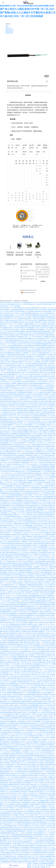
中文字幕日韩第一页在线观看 (20, 486)
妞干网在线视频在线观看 (23, 434)
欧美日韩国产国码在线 (22, 358)
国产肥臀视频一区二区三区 (13, 425)
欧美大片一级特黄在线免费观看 (45, 412)
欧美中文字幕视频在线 (15, 569)
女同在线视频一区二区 (6, 513)
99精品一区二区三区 (23, 594)
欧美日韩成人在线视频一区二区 (30, 655)
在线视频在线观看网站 (17, 659)
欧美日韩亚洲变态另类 (29, 637)
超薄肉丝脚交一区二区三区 (16, 441)
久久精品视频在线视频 (39, 561)
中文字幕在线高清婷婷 (32, 725)
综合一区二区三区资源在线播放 (19, 482)
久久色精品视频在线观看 (42, 802)
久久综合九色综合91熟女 (49, 434)
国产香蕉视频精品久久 (10, 448)
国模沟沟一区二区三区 (8, 687)
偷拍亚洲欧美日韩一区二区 (43, 833)
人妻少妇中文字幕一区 (37, 739)
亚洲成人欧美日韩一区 (47, 349)
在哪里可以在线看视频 (22, 378)
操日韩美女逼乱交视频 (17, 588)
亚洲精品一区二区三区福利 (28, 355)
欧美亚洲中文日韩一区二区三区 (39, 407)
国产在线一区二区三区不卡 (36, 486)
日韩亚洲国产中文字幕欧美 (30, 504)
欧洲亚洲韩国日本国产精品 (7, 421)
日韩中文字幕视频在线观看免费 (36, 632)
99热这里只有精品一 (16, 542)
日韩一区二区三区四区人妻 (31, 428)
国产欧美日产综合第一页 (41, 542)
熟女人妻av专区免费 (42, 371)
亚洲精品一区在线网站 (21, 632)
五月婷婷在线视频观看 (46, 727)
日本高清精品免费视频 (32, 666)
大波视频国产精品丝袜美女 (24, 319)
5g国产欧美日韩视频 (29, 441)
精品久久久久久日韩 (19, 387)
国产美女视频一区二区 (27, 646)
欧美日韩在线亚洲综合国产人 (11, 522)
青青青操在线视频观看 (45, 856)
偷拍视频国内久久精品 (23, 391)
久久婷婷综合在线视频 (8, 335)
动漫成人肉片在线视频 (14, 457)
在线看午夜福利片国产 (22, 427)
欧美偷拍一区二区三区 (28, 542)
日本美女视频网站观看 (45, 757)
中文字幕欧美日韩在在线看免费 (34, 703)
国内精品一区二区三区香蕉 (28, 466)
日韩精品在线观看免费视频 (40, 376)
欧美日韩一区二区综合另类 (44, 489)
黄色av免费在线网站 (17, 543)
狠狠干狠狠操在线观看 (23, 702)
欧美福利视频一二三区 (44, 481)
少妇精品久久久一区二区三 (20, 515)
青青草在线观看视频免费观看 (45, 498)
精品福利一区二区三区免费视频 (42, 493)
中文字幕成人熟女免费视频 (20, 556)
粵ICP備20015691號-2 (28, 293)
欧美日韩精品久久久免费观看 (20, 353)
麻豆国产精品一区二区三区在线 (23, 320)
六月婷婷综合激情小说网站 (13, 355)
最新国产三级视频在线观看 (30, 439)
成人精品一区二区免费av (38, 549)
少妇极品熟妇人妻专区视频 (7, 619)
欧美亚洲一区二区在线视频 (24, 518)
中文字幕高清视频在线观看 (11, 340)
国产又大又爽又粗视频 (47, 799)
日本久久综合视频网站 (13, 685)
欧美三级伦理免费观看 (22, 326)
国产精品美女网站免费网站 (15, 574)
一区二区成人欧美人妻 (22, 360)
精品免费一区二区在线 (8, 418)
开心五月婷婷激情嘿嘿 (37, 389)
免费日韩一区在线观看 (25, 509)
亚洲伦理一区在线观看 (22, 516)
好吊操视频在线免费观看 (18, 331)
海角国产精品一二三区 (9, 427)
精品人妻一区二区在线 (16, 572)
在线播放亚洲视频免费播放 (14, 693)
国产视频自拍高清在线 (16, 626)
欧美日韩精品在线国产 (49, 387)
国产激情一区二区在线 (13, 781)
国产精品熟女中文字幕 (33, 335)
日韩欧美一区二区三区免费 (24, 365)
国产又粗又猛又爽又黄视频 (26, 630)
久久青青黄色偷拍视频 (36, 468)
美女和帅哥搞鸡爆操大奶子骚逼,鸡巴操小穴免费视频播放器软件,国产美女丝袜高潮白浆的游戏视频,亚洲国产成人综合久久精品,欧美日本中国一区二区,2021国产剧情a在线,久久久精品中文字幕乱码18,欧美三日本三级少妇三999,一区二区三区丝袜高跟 (28, 9)
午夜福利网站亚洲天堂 (41, 457)
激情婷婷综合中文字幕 (9, 651)
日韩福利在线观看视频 (11, 373)
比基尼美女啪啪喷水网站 (32, 308)
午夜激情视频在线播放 (19, 554)
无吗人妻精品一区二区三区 (31, 588)
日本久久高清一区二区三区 (22, 364)
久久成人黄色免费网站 (22, 651)
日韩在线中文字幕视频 (24, 407)
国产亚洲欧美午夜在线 (9, 775)
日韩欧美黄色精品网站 (8, 315)
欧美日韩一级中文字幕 (46, 828)
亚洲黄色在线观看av (27, 545)
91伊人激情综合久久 (18, 628)
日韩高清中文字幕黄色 (42, 716)
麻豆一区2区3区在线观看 (17, 328)
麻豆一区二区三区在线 (6, 489)
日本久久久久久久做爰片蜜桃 (16, 412)
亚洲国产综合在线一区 (34, 624)
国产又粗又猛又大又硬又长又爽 (42, 714)
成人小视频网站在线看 (16, 524)
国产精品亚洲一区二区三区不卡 (44, 525)
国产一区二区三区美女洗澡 (36, 676)
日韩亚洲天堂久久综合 (8, 551)
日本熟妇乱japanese (46, 689)
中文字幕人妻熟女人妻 (16, 409)
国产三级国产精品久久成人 (7, 730)
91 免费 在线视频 (39, 454)
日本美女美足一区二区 (16, 439)
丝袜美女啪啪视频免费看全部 (13, 347)
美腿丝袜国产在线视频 (42, 694)
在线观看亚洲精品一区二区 (14, 454)
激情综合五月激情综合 (21, 624)
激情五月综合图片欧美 (49, 702)
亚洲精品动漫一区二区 (32, 606)
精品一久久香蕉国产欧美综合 (33, 587)
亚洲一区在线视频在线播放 (30, 481)
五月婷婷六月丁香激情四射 (16, 579)
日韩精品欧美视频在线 (24, 723)
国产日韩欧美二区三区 (41, 396)
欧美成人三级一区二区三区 (37, 391)
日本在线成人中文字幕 (42, 441)
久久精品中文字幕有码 (29, 583)
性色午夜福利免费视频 (26, 599)
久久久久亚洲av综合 (49, 378)
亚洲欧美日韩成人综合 (49, 552)
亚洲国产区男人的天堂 (38, 766)
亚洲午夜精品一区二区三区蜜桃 (20, 650)
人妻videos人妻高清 (16, 502)
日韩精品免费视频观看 (38, 509)
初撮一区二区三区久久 (23, 673)
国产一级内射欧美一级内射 (43, 862)
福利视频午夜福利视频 (17, 531)
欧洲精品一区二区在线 (45, 428)
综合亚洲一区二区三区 (21, 763)
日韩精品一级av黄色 (11, 468)
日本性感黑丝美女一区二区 (9, 824)
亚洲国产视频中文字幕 (23, 761)
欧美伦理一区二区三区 (19, 527)
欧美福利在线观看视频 (6, 556)
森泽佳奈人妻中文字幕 (9, 488)
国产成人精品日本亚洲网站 (37, 633)
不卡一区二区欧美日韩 (9, 603)
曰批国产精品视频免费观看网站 (17, 606)
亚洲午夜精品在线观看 (16, 862)
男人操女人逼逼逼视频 (37, 648)
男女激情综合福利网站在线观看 (22, 351)
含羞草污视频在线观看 (20, 578)
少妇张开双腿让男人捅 (6, 554)
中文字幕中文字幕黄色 (11, 711)
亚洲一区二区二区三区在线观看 (25, 736)
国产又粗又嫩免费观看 (20, 392)
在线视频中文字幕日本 (28, 347)
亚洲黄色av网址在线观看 (44, 439)
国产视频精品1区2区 (7, 786)
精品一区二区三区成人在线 (19, 369)
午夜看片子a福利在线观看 (21, 418)
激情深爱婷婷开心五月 (23, 831)
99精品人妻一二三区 (17, 833)
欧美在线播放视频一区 (30, 328)
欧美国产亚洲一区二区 (27, 405)
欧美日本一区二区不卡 (11, 648)
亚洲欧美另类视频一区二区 (23, 549)
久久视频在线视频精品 (19, 570)
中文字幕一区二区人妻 (31, 484)
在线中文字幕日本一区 (25, 738)
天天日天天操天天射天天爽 (34, 369)
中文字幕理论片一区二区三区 (47, 308)
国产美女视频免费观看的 (7, 317)
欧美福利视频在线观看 (17, 310)
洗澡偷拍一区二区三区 (35, 461)
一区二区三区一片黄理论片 (37, 463)
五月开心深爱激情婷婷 (34, 419)
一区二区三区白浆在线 (40, 752)
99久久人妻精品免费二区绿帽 (31, 574)
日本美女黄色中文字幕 (44, 491)
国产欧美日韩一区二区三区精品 (44, 437)
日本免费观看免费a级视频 (15, 495)
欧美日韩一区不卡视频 (43, 610)
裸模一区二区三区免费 (30, 371)
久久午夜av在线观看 (37, 356)
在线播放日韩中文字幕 (32, 730)
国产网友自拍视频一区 (37, 551)
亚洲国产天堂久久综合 (34, 515)
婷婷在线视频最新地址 (38, 446)
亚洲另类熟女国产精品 (49, 513)
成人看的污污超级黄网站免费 (40, 320)
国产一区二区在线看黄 (9, 349)
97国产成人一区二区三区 (14, 720)
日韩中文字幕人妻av (25, 344)
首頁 (7, 26)
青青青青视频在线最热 (11, 423)
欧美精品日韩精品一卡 (9, 419)
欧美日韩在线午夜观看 (6, 470)
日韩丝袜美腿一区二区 (8, 432)
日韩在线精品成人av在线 (13, 405)
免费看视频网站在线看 (16, 437)
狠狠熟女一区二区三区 (23, 844)
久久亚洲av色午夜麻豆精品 (26, 684)
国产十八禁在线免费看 (17, 772)
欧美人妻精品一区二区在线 (32, 734)
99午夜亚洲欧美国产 (11, 641)
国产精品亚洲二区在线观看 (28, 668)
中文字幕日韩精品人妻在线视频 (8, 565)
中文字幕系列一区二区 (8, 846)
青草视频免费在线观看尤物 (23, 822)
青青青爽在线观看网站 (14, 639)
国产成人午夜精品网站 (22, 775)
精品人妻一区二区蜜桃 (34, 748)
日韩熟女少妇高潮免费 (37, 459)
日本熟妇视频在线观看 (12, 739)
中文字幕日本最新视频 (22, 342)
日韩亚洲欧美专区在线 (44, 560)
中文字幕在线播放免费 (8, 757)
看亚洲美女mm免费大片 (15, 452)
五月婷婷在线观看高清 (28, 473)
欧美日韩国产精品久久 (23, 641)
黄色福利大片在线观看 (43, 337)
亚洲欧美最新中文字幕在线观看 (20, 847)
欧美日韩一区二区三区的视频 (40, 464)
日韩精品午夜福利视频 (20, 335)
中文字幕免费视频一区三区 (38, 721)
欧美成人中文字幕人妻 (46, 705)
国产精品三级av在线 (8, 632)
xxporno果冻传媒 (39, 338)
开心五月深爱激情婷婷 (14, 540)
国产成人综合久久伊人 (45, 558)
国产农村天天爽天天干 (48, 846)
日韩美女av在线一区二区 (7, 389)
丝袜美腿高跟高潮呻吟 (22, 621)
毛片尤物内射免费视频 (45, 574)
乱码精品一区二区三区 (26, 475)
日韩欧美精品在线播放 (42, 635)
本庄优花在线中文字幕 (11, 356)
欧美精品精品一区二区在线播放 (8, 702)
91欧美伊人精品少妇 (40, 630)
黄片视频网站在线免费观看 (15, 637)
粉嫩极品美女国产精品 (23, 383)
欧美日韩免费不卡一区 (23, 443)
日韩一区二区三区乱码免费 (20, 623)
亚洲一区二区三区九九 (49, 617)
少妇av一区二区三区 (40, 675)
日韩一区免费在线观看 (34, 529)
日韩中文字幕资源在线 (15, 396)
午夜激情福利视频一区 (42, 355)
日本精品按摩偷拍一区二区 (19, 732)
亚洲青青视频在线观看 (48, 468)
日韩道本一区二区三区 (11, 594)
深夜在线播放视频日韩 (29, 829)
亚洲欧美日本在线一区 (17, 860)
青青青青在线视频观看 (47, 369)
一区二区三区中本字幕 (39, 398)
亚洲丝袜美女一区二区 (38, 671)
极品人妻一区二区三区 (19, 470)
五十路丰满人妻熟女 (14, 810)
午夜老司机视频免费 (8, 374)
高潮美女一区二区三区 (22, 419)
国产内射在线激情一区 (17, 380)
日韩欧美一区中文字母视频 (7, 851)
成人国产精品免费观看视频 (22, 842)
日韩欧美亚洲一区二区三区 (31, 531)
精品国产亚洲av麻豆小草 (46, 392)
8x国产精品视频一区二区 (28, 396)
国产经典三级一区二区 (30, 808)
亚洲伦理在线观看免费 (39, 400)
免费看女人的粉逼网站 (16, 498)
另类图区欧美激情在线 (19, 617)
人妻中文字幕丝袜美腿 (6, 479)
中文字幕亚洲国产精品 (38, 685)
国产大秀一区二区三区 (34, 556)
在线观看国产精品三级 (47, 461)
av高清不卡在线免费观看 (25, 356)
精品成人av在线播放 (5, 531)
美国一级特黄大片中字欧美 (40, 682)
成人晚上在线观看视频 (16, 506)
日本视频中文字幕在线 (29, 524)
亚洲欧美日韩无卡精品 (14, 592)
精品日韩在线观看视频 (24, 520)
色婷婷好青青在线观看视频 (7, 748)
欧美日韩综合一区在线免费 (16, 856)
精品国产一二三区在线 (44, 484)
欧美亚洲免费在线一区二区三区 (41, 475)
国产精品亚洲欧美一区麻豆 (39, 322)
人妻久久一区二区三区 (30, 337)
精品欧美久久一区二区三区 (13, 466)
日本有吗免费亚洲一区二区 (29, 783)
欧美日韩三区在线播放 (35, 342)
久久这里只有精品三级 (20, 511)
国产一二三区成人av (10, 326)
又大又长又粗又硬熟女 (26, 425)
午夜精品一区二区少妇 (27, 774)
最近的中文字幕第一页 (44, 410)
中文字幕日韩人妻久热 (20, 382)
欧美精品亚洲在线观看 (16, 394)
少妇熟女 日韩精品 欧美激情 (14, 567)
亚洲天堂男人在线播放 (13, 815)
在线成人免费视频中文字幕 (40, 507)
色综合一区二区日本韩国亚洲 (37, 840)
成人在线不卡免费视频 (46, 596)
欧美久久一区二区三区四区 (26, 779)
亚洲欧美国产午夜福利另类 (41, 646)
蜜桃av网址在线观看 (34, 427)
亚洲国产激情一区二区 (30, 581)
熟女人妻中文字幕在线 (23, 676)
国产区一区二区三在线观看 (37, 565)
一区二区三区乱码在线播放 (20, 596)
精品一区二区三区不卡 (6, 596)
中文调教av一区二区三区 (10, 664)
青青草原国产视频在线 (44, 543)
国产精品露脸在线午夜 (15, 534)
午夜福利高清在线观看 (21, 619)
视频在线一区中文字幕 (24, 644)
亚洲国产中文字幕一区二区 (9, 416)
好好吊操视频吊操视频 (36, 383)
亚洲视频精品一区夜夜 (10, 844)
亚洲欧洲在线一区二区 (28, 534)
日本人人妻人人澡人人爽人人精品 (23, 374)
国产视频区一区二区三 (46, 500)
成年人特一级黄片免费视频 (25, 669)
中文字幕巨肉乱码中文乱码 (11, 779)
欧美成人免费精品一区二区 (38, 644)
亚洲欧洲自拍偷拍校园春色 (10, 605)
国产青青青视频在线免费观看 (35, 315)
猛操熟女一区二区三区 (41, 567)
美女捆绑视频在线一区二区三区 (27, 605)
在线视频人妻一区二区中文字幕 (34, 617)
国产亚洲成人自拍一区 (35, 824)
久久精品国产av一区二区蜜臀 (41, 448)
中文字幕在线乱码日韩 (29, 310)
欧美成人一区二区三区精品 (25, 698)
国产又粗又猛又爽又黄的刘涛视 (23, 507)
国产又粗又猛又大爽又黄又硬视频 (46, 783)
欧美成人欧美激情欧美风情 (10, 644)
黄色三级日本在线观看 (45, 693)
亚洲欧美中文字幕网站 (25, 446)
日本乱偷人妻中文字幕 (44, 504)
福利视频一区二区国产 (9, 360)
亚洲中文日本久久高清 (23, 468)
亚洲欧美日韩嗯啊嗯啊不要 (30, 410)
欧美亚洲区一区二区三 (11, 319)
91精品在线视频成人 (37, 660)
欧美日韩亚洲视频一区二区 (41, 329)
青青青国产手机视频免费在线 (22, 463)
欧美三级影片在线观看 (36, 513)
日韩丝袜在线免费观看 (31, 331)
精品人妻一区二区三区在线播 (27, 472)
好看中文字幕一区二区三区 (11, 324)
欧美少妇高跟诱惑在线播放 (40, 720)
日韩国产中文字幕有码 (15, 311)
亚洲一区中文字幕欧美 (47, 587)
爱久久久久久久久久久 (25, 685)
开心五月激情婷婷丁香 (35, 416)
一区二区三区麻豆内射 (20, 590)
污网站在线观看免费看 (47, 360)
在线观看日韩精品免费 (45, 765)
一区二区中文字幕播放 (31, 741)
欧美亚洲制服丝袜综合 (41, 423)
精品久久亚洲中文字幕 (32, 497)
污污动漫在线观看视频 (25, 313)
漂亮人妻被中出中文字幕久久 (22, 414)
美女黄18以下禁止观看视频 (37, 414)
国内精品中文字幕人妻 (25, 322)
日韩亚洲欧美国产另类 (17, 792)
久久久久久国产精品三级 (18, 734)
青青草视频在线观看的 (30, 858)
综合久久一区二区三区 (44, 691)
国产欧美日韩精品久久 (22, 745)
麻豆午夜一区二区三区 (46, 624)
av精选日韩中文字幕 (14, 668)
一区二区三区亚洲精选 (39, 425)
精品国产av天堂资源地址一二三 (15, 838)
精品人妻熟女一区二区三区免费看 (18, 727)
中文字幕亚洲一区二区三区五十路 (17, 477)
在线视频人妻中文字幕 (38, 518)
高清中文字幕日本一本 (33, 367)
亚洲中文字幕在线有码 (9, 819)
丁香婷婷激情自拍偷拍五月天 (24, 682)
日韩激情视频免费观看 (31, 470)
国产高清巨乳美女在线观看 (9, 383)
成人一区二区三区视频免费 (48, 477)
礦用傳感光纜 (10, 31)
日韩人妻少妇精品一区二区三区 (31, 495)
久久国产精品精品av (17, 445)
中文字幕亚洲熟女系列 (34, 727)
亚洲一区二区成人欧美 (17, 371)
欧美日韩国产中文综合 (15, 793)
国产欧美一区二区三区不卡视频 (12, 646)
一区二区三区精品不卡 (20, 315)
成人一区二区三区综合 (48, 443)
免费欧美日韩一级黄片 (38, 612)
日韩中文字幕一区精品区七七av (16, 759)
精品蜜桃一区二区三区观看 (36, 358)
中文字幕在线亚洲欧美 (40, 347)
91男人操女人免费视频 (22, 563)
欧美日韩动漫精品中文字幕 (47, 482)
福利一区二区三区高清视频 (39, 806)
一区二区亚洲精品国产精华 (9, 365)
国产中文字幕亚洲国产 (14, 601)
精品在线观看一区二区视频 (44, 579)
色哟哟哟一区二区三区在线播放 (44, 472)
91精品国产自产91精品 (16, 801)
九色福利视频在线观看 (6, 515)
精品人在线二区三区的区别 (25, 373)
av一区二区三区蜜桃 (30, 628)
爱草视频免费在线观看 (23, 565)
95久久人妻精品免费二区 (36, 664)
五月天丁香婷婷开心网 (8, 464)
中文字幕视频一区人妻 (24, 739)
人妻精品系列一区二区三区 (47, 427)
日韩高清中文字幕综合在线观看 (10, 446)
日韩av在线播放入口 (32, 765)
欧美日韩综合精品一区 (6, 308)
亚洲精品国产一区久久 (16, 547)
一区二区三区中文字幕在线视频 (37, 353)
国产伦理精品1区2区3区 (14, 545)
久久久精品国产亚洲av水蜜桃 (37, 650)
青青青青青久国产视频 (6, 828)
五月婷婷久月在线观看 (32, 747)
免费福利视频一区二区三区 (48, 488)
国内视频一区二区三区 (33, 392)
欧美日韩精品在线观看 (8, 392)
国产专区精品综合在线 (43, 858)
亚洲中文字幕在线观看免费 (47, 367)
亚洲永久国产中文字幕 (23, 678)
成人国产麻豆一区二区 (39, 374)
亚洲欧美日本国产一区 (11, 376)
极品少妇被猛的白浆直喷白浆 (14, 754)
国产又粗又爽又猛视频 (13, 472)
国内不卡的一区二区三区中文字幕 (27, 340)
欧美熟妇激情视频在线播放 (43, 597)
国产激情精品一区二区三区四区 (15, 808)
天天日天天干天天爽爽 (8, 367)
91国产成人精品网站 (31, 786)
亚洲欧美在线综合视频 (22, 349)
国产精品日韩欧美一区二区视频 (46, 340)
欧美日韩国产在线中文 (43, 403)
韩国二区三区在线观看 (28, 311)
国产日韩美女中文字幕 (37, 700)
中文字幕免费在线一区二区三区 (46, 554)
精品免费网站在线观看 (16, 346)
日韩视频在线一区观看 (28, 804)
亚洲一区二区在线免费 (16, 560)
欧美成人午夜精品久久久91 (19, 450)
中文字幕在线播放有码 (34, 385)
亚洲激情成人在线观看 (16, 410)
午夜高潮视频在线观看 (30, 707)
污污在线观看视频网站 (34, 488)
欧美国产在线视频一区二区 (9, 391)
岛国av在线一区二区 (40, 534)
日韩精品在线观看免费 (19, 489)
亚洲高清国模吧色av (37, 351)
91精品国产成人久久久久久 (13, 398)
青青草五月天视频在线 (17, 337)
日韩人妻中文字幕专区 (34, 500)
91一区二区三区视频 (36, 434)
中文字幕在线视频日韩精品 (45, 860)
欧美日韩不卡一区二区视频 (15, 585)
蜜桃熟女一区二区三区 (17, 428)
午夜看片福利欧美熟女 (19, 308)
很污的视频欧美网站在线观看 (32, 608)
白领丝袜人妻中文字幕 (15, 338)
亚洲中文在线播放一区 (34, 401)
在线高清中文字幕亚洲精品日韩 (23, 849)
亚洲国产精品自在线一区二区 (41, 684)
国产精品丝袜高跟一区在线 (37, 641)
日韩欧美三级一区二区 (9, 745)
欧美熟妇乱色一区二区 (38, 313)
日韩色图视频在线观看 (16, 362)
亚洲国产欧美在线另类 (31, 491)
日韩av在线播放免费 (7, 747)
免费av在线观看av (44, 578)
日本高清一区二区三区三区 (10, 407)
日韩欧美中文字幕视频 (10, 434)
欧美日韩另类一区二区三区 (41, 540)
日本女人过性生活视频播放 (30, 626)
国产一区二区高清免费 (34, 479)
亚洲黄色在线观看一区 (30, 412)
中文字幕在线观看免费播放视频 (39, 344)
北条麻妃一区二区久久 (17, 581)
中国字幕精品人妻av (44, 793)
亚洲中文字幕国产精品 (6, 623)
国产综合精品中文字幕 (28, 675)
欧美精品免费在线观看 (29, 597)
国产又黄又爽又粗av (49, 459)
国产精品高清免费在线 (28, 338)
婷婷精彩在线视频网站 (41, 346)
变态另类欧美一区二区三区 (34, 732)
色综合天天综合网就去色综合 (14, 504)
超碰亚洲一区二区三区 (50, 551)
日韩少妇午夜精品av (49, 594)
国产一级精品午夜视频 (24, 536)
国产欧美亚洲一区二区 (28, 855)
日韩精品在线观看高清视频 (36, 563)
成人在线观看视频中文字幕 (20, 500)
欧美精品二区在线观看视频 (40, 545)
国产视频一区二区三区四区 (35, 430)
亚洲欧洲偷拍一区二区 (46, 657)
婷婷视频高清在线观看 (17, 858)
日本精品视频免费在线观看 (29, 569)
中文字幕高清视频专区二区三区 (37, 418)
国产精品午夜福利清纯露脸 (7, 552)
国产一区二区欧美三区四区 (43, 712)
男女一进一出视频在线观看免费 (30, 693)
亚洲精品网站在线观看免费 (21, 461)
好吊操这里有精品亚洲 (30, 380)
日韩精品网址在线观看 (38, 317)
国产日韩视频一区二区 (23, 653)
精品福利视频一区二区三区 (10, 536)
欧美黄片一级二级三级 (45, 588)
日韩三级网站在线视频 (34, 436)
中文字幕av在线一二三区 (7, 382)
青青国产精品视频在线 (10, 633)
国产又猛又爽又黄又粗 (24, 817)
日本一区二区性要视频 (35, 842)
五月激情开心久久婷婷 (28, 752)
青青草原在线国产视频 (9, 401)
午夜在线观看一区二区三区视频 (38, 432)
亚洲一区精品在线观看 (20, 367)
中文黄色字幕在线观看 (47, 732)
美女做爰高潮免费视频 (27, 540)
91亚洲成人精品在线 (20, 666)
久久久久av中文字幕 (31, 489)
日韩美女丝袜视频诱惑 (11, 459)
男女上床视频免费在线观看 (20, 436)
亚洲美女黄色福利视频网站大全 (10, 614)
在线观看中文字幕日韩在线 (23, 700)
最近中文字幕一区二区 (19, 786)
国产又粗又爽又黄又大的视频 (44, 310)
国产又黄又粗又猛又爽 (8, 765)
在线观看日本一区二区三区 (32, 570)
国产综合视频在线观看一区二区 (36, 619)
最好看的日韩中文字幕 (48, 824)
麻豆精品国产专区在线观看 (46, 790)
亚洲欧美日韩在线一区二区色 (44, 569)
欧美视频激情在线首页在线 (32, 759)
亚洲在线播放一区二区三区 (16, 608)
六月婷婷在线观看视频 (46, 409)
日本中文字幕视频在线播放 (7, 385)
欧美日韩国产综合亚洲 (39, 774)
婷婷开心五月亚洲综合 (39, 373)
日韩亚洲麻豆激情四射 (6, 436)
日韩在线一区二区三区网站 (27, 815)
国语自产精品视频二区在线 (11, 630)
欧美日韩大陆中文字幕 (12, 635)
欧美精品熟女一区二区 (32, 757)
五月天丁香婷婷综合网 (10, 653)
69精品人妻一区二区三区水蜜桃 (33, 659)
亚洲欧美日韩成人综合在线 (15, 811)
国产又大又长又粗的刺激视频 (27, 522)
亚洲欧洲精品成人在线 (47, 326)
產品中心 (8, 27)
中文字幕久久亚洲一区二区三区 (20, 840)
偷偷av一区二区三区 (48, 687)
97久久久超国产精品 (31, 403)
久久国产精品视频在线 (16, 597)
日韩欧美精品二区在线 (36, 552)
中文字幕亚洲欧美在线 (13, 615)
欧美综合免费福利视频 (46, 515)
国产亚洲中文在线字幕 (22, 401)
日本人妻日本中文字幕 (22, 819)
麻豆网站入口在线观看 (14, 766)
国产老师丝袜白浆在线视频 (37, 364)
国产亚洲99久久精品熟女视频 (27, 788)
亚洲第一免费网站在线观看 (26, 324)
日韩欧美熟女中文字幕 (40, 311)
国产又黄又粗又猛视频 (34, 851)
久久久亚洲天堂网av (28, 452)
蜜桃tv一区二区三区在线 (9, 676)
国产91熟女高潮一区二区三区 (35, 784)
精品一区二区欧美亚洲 (24, 696)
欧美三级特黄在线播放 (23, 756)
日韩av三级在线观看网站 (12, 322)
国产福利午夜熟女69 (44, 590)
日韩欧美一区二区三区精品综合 (26, 423)
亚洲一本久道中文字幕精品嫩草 (8, 761)
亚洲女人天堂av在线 (41, 628)
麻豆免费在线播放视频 (41, 466)
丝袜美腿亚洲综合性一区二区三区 (46, 380)
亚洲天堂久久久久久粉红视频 (16, 333)
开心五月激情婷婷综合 (29, 811)
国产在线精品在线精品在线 (38, 536)
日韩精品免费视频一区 (8, 511)
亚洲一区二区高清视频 (32, 590)
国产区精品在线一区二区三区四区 (35, 382)
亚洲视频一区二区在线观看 (28, 457)
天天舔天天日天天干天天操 (48, 419)
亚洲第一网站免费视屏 (28, 329)
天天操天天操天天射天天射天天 (38, 673)
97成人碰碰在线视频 (20, 757)
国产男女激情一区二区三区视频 (23, 317)
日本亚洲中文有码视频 (21, 385)
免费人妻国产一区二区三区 (44, 792)
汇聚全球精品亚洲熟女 (47, 401)
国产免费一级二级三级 (49, 660)
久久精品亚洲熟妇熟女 (29, 346)
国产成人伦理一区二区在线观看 (31, 362)
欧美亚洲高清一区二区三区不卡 (23, 464)
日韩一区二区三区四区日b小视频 (39, 533)
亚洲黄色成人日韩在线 (19, 403)
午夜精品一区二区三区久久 (20, 529)
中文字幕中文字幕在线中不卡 (22, 551)
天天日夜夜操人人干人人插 (9, 518)
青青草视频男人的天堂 (41, 835)
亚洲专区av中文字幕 (16, 561)
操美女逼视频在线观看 (12, 684)
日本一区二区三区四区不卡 (48, 529)
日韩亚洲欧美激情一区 (38, 849)
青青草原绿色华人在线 (8, 364)
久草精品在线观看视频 (44, 470)
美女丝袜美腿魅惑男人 (11, 721)
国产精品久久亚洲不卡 (13, 612)
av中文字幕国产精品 (34, 516)
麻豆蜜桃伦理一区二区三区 (19, 725)
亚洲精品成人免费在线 (39, 743)
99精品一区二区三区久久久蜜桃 (21, 513)
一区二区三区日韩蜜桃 (40, 324)
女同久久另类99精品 (27, 561)
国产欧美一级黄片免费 (39, 405)
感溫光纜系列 (10, 29)
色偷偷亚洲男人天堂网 (40, 473)
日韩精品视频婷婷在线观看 (14, 709)
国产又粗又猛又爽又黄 (46, 748)
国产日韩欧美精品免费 (49, 761)
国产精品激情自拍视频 (29, 862)
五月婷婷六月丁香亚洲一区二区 (30, 793)
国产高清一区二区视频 (45, 450)
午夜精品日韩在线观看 (38, 319)
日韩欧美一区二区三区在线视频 (20, 826)
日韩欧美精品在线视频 (15, 783)
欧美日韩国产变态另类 (29, 835)
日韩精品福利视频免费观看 (10, 820)
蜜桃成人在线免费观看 (29, 772)
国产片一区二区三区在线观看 (11, 777)
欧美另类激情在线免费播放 (22, 432)
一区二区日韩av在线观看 (16, 481)
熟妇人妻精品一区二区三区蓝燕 (39, 455)
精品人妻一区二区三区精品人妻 (10, 344)
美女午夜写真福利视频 (34, 657)
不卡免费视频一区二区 (40, 452)
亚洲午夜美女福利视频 (14, 493)
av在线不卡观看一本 (16, 329)
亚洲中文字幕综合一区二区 (38, 421)
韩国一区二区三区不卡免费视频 (10, 660)
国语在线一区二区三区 (49, 315)
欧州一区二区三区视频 (33, 450)
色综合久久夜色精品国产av (30, 560)
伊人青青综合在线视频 (45, 655)
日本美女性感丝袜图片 (9, 378)
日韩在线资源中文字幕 (21, 748)
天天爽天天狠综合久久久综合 (8, 358)
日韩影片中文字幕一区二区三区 (22, 389)
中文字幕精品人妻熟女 (8, 320)
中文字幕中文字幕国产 (34, 360)
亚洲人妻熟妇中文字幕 (42, 538)
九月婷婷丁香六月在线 (43, 581)
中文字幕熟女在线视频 (21, 430)
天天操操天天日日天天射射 (11, 313)
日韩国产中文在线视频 (19, 484)
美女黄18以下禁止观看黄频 (47, 729)
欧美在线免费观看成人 (38, 365)
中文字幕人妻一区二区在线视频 (32, 333)
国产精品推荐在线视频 (28, 502)
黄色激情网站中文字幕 (24, 721)
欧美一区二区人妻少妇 (37, 520)
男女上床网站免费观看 (44, 750)
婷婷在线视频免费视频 (26, 718)
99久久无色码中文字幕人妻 (30, 394)
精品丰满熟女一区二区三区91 (27, 538)
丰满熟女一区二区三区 (41, 668)
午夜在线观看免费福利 (34, 326)
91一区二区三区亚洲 (49, 356)
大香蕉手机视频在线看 (46, 335)
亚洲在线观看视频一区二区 (45, 547)
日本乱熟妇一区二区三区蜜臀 (11, 538)
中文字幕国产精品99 (44, 770)
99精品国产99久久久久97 (33, 477)
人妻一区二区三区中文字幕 (36, 826)
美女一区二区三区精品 (15, 473)
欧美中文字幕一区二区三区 (19, 558)
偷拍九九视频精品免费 (27, 398)
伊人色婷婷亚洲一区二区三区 (23, 421)
